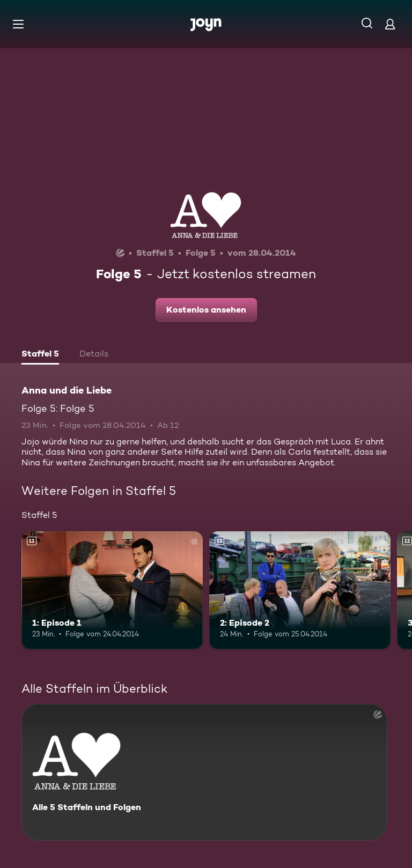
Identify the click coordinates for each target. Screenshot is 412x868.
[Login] (390, 24)
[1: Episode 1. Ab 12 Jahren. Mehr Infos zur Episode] (112, 590)
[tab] (40, 355)
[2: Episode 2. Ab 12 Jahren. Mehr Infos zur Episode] (300, 590)
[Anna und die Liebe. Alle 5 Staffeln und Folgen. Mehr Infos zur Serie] (204, 772)
